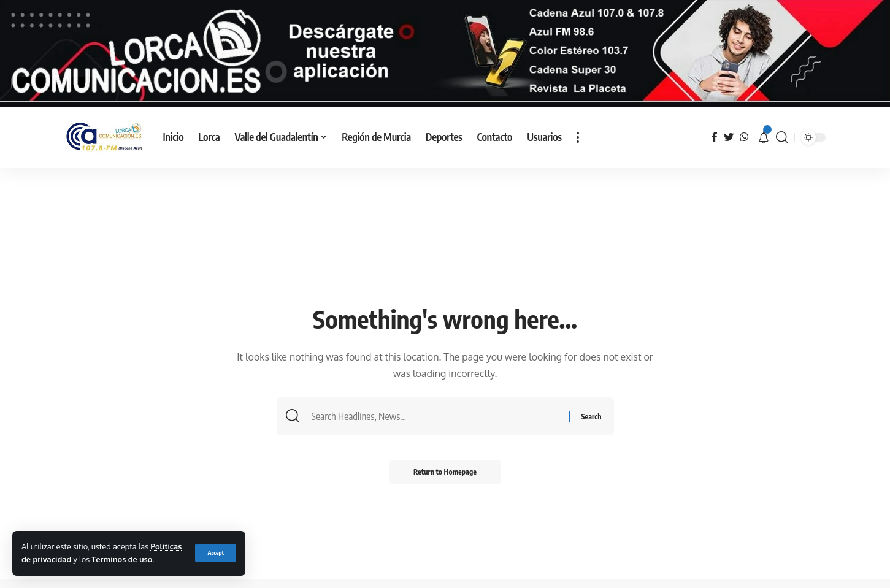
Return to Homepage (445, 472)
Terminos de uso (122, 559)
